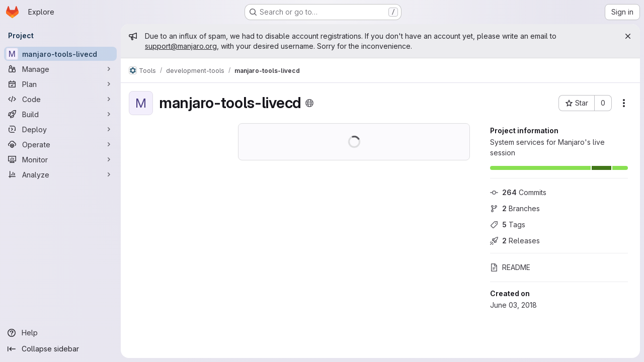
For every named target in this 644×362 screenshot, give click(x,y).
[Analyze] (60, 174)
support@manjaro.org (181, 46)
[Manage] (60, 69)
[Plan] (60, 84)
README (510, 267)
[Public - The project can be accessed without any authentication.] (309, 103)
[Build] (60, 114)
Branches (515, 208)
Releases (515, 241)
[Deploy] (60, 129)
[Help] (60, 333)
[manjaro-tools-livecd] (60, 54)
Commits (518, 192)
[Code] (60, 99)
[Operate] (60, 144)
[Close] (628, 36)
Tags (508, 224)
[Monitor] (60, 159)
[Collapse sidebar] (60, 349)
